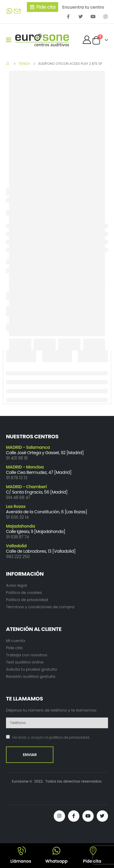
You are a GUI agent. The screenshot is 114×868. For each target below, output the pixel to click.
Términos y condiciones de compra (40, 607)
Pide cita (14, 648)
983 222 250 (18, 557)
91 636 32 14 (17, 517)
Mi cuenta (16, 641)
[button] (43, 7)
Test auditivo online (25, 662)
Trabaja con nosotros (27, 655)
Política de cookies (24, 593)
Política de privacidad (27, 600)
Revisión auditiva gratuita (31, 676)
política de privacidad (69, 737)
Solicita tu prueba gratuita (31, 669)
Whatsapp (57, 861)
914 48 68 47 (18, 497)
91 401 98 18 (17, 458)
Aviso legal (16, 585)
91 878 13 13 (17, 478)
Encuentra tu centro (83, 7)
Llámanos (21, 861)
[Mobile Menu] (11, 40)
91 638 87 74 (17, 537)
